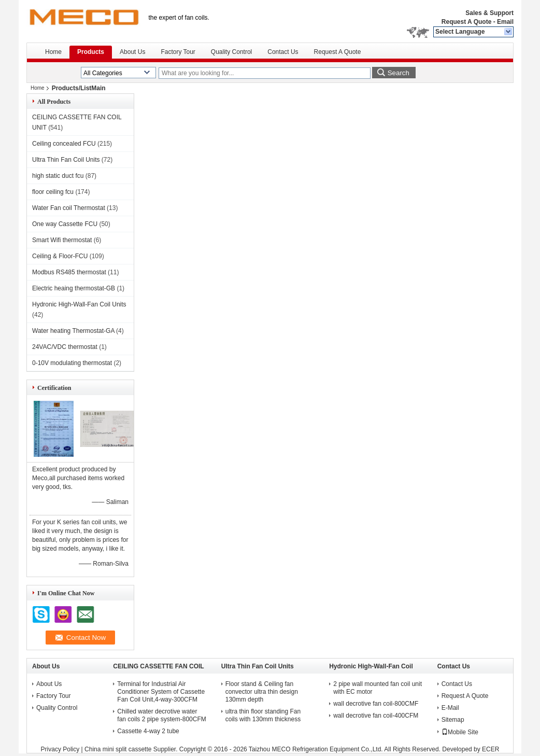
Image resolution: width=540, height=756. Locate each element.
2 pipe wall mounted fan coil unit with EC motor (378, 688)
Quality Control (231, 52)
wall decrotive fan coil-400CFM (376, 716)
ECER (491, 749)
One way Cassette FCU (65, 224)
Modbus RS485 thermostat (69, 272)
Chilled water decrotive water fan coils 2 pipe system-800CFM (161, 715)
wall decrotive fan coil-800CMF (376, 704)
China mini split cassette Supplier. (132, 749)
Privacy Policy (60, 749)
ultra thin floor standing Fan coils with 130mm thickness (263, 715)
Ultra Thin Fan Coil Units (66, 160)
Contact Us (283, 52)
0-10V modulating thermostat (72, 363)
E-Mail (450, 708)
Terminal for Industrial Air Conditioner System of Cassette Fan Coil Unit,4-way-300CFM (161, 692)
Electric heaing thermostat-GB (74, 288)
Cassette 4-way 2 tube (148, 731)
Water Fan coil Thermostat (69, 208)
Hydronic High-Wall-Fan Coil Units (79, 304)
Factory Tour (178, 52)
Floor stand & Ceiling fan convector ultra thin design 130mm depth (262, 692)
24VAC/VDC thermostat (65, 347)
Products (91, 52)
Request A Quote (466, 22)
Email (505, 22)
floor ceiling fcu (53, 192)
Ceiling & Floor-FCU (60, 256)
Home (53, 52)
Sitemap (453, 720)
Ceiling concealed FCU (64, 144)
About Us (132, 52)
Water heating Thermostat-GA (73, 331)
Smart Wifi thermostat (62, 240)
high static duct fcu (58, 176)
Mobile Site (460, 732)
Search (399, 73)
